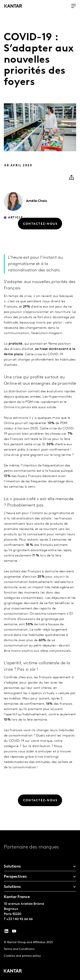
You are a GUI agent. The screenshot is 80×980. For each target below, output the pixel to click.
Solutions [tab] (12, 867)
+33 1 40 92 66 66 (20, 919)
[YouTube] (6, 932)
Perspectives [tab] (15, 877)
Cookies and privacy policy (22, 956)
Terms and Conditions (19, 949)
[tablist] (40, 905)
